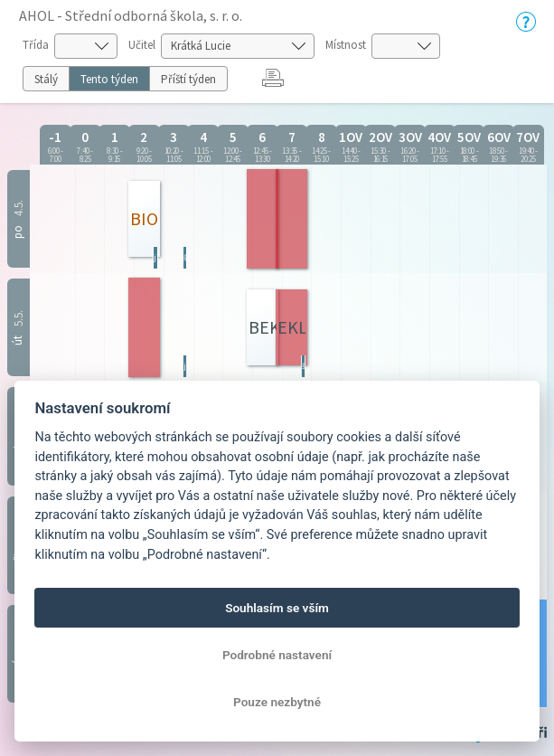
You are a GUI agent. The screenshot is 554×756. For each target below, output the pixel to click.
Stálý (46, 79)
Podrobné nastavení (277, 655)
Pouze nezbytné (277, 702)
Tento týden (109, 79)
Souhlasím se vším (277, 608)
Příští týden (188, 79)
